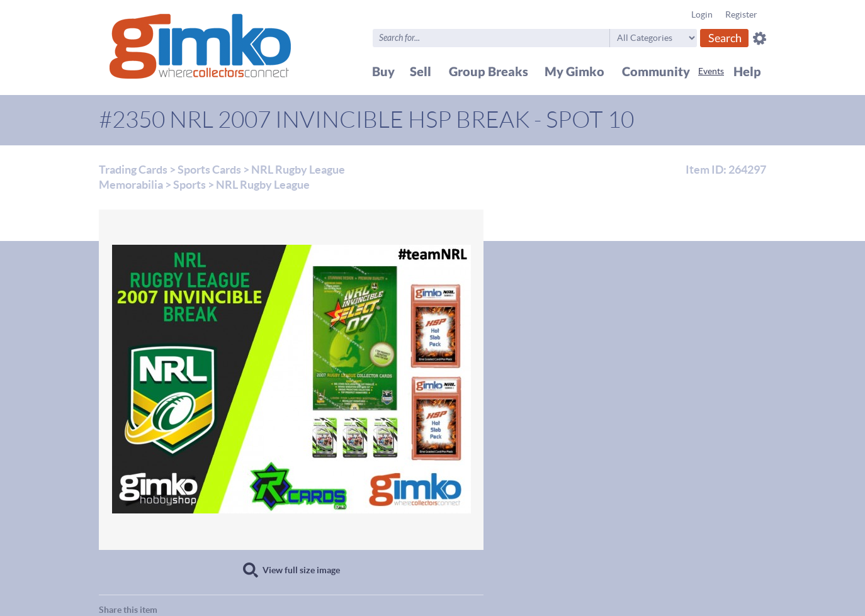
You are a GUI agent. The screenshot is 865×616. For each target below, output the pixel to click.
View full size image (301, 570)
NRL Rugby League (298, 170)
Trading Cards (133, 170)
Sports (189, 185)
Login (702, 14)
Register (741, 14)
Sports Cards (209, 170)
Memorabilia (131, 185)
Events (711, 71)
